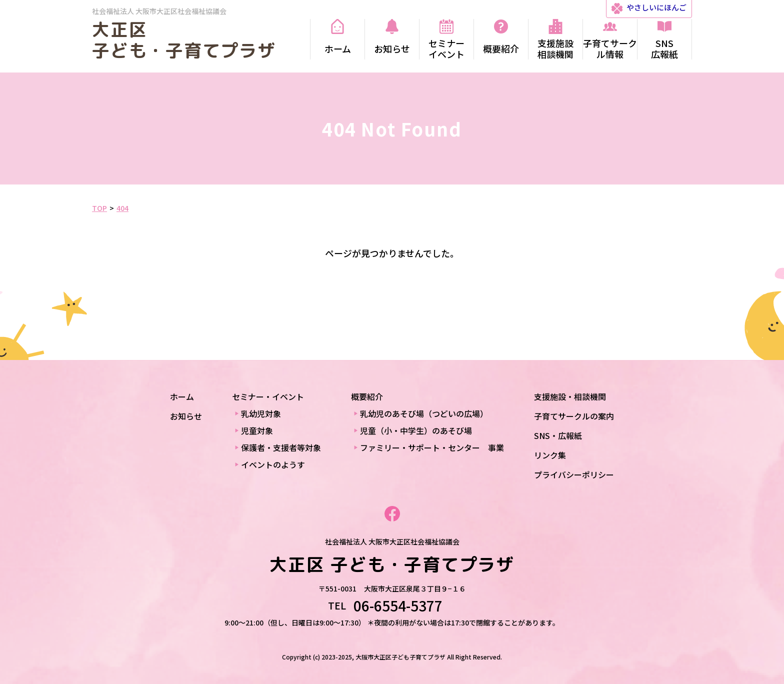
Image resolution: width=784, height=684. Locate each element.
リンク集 (550, 455)
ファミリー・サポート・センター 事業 (432, 447)
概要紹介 (367, 396)
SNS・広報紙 (558, 435)
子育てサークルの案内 (574, 416)
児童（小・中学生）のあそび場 (416, 430)
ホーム (182, 396)
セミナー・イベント (268, 396)
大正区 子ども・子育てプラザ (184, 40)
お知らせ (186, 416)
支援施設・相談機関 (570, 396)
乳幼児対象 (261, 413)
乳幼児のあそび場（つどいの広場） (424, 413)
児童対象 (257, 430)
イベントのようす (273, 464)
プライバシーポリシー (574, 474)
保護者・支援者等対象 (281, 447)
